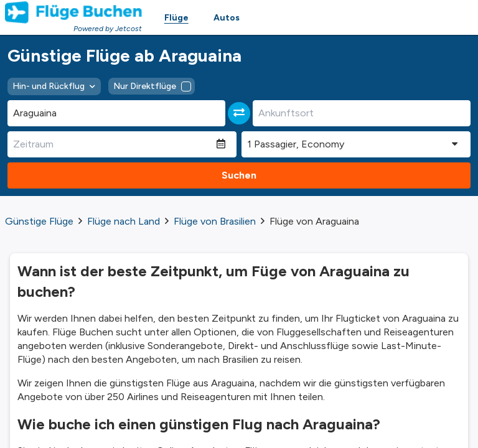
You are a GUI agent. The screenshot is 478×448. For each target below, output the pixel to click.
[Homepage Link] (73, 12)
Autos (227, 18)
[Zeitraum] (112, 144)
